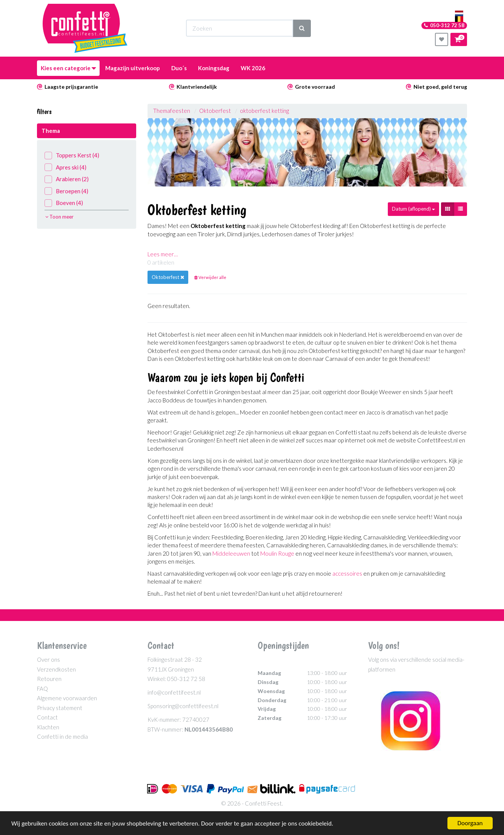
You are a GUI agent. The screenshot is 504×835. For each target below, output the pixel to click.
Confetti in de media (62, 736)
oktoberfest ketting (264, 111)
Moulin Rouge (277, 553)
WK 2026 (253, 68)
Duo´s (179, 68)
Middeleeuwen (231, 553)
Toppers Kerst (72, 155)
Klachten (48, 727)
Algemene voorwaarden (67, 698)
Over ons (48, 659)
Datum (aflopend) (413, 209)
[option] (307, 152)
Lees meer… (163, 254)
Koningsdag (214, 68)
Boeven (64, 203)
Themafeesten (172, 111)
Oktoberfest (215, 111)
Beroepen (66, 191)
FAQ (42, 689)
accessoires (347, 573)
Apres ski (65, 167)
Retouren (49, 679)
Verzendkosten (56, 669)
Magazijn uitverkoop (133, 68)
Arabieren (67, 179)
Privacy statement (60, 708)
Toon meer (59, 217)
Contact (47, 717)
